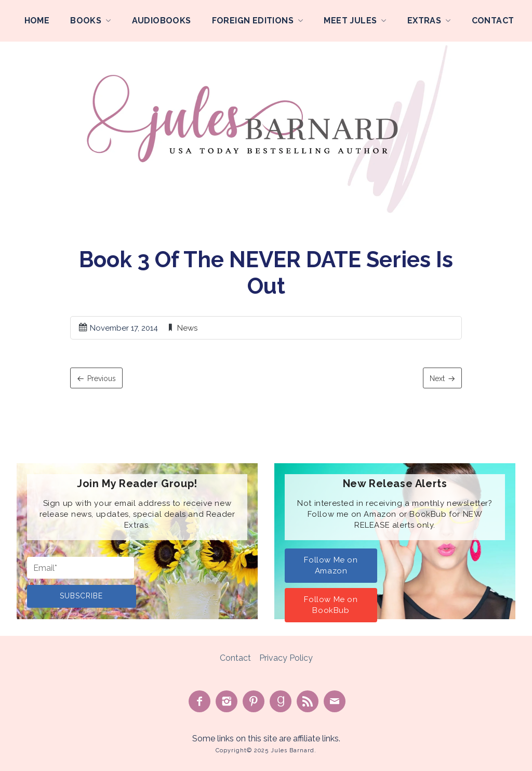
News (187, 328)
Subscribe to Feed (308, 701)
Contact (493, 21)
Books (86, 21)
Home (37, 21)
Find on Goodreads (281, 701)
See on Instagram (227, 701)
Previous (102, 378)
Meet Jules (350, 21)
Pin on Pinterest (254, 701)
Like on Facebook (199, 701)
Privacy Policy (286, 658)
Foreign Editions (253, 21)
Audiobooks (162, 21)
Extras (424, 21)
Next (437, 378)
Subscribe (81, 596)
